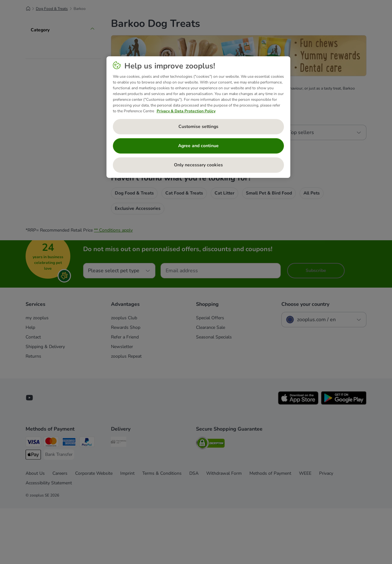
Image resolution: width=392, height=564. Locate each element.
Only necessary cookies (198, 165)
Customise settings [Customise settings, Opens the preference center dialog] (198, 127)
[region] (198, 117)
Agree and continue (198, 146)
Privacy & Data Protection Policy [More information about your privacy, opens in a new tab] (186, 111)
